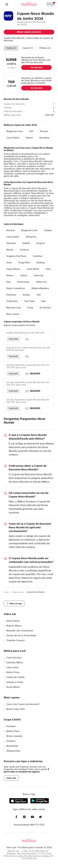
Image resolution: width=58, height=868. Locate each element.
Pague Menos (13, 269)
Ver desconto (36, 67)
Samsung (38, 276)
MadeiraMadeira (40, 288)
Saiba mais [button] (11, 778)
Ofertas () (45, 48)
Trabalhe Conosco (15, 641)
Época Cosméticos (16, 288)
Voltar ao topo (14, 603)
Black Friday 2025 (16, 709)
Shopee (48, 230)
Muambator (12, 746)
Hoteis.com (41, 282)
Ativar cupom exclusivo (29, 32)
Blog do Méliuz (14, 626)
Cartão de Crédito (15, 677)
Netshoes (11, 243)
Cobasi (24, 276)
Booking (41, 263)
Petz (9, 282)
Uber (43, 301)
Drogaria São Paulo (16, 256)
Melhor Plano (13, 731)
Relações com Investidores (20, 631)
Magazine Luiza (15, 131)
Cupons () (28, 48)
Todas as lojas (18, 592)
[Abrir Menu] (7, 4)
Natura (10, 276)
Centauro (24, 250)
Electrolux (11, 295)
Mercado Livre (14, 308)
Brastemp (44, 138)
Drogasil (41, 243)
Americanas (23, 282)
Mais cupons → (14, 314)
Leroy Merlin (33, 269)
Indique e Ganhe (15, 682)
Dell (31, 131)
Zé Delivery (45, 308)
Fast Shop (29, 301)
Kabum (29, 138)
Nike (48, 269)
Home (6, 592)
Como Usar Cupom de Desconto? (23, 704)
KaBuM (26, 243)
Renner (10, 250)
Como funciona (14, 658)
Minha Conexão (14, 736)
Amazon (44, 131)
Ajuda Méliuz (13, 687)
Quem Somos (13, 621)
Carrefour (38, 256)
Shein (9, 263)
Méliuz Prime (13, 672)
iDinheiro (11, 741)
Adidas (26, 295)
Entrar (51, 4)
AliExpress (31, 237)
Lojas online (12, 668)
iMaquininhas (13, 751)
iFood (30, 308)
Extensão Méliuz (15, 663)
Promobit (11, 726)
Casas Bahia (13, 138)
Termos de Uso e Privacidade (21, 636)
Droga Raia (24, 263)
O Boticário (12, 301)
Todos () (11, 48)
